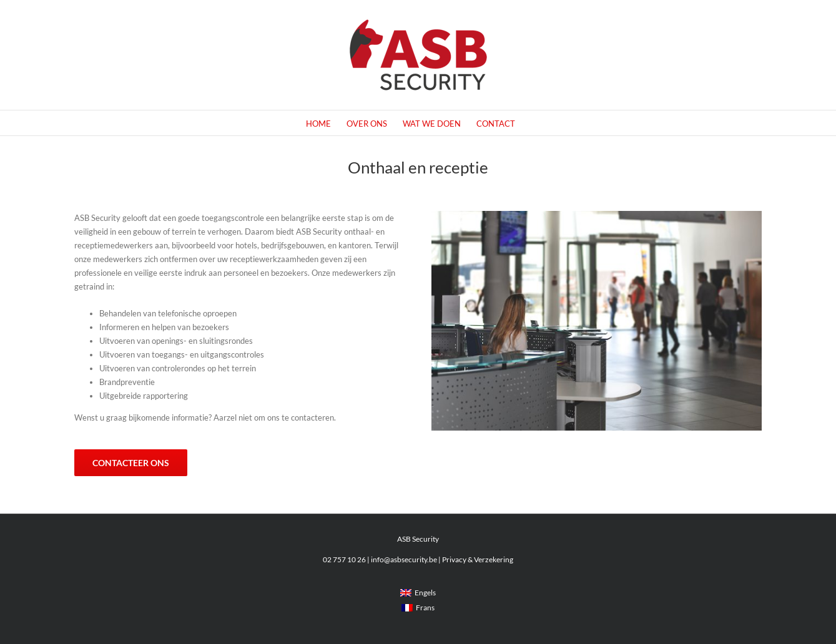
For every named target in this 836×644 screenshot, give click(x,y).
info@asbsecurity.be (404, 559)
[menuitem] (418, 593)
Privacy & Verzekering (478, 559)
